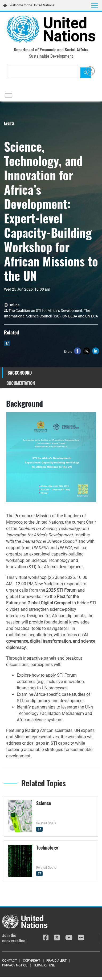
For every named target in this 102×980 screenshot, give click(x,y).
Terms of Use (44, 965)
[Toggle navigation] (95, 5)
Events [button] (9, 123)
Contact (9, 961)
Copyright (32, 961)
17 (7, 343)
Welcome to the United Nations (29, 5)
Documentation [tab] (21, 383)
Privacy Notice (15, 965)
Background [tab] (20, 373)
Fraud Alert (56, 961)
